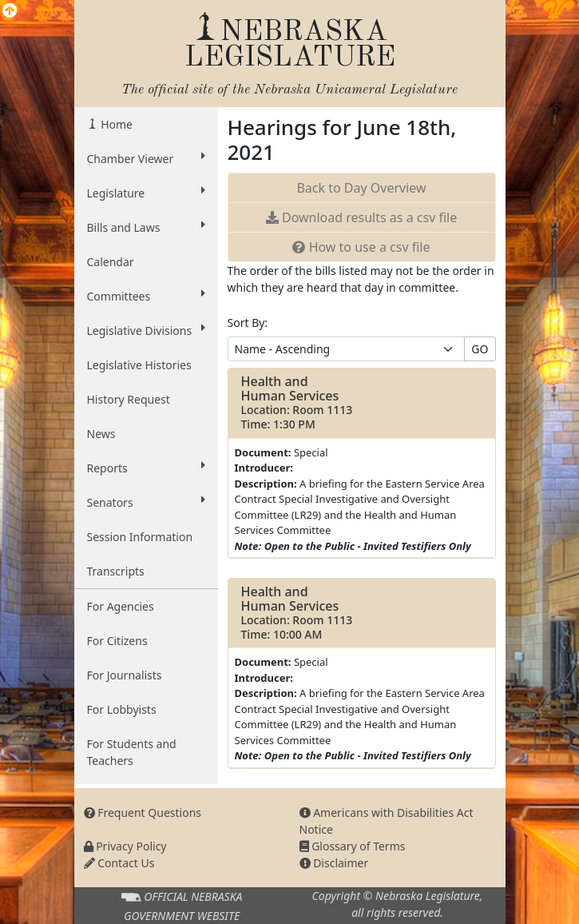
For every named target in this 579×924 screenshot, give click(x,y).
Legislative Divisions (146, 330)
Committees (146, 296)
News (101, 434)
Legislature (146, 193)
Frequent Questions (143, 812)
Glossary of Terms (353, 846)
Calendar (111, 262)
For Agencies (121, 606)
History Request (129, 399)
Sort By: (248, 323)
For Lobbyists (122, 709)
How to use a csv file (361, 247)
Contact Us (119, 863)
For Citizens (117, 641)
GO (480, 349)
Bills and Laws (146, 227)
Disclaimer (334, 863)
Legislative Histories (139, 365)
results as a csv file (361, 217)
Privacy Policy (125, 846)
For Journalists (125, 675)
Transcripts (116, 571)
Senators (146, 502)
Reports (146, 468)
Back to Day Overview (361, 188)
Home (115, 124)
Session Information (140, 537)
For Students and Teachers (132, 752)
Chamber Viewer (146, 158)
